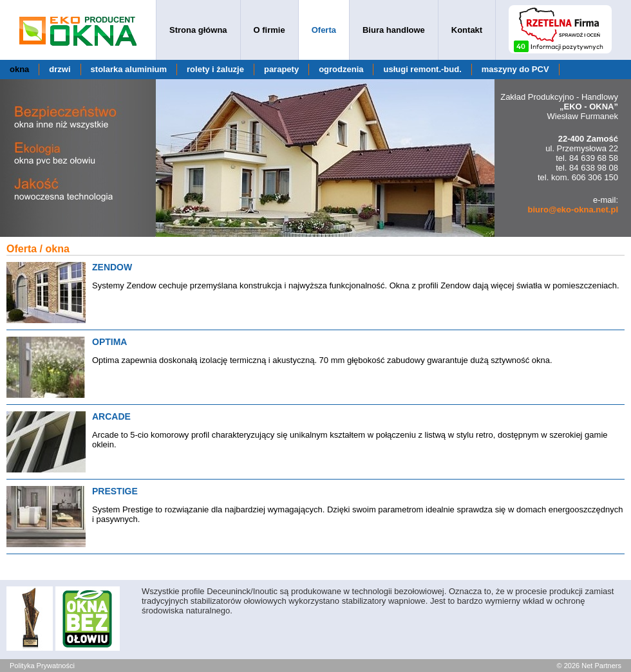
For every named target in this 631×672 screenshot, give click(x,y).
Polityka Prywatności (42, 666)
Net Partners (601, 666)
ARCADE (111, 416)
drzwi (60, 69)
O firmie (269, 30)
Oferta (324, 30)
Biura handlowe (394, 30)
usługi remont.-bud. (422, 69)
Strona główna (198, 30)
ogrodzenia (341, 69)
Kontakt (467, 30)
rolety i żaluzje (215, 69)
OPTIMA (109, 342)
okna (19, 69)
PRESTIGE (115, 491)
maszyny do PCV (515, 69)
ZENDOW (112, 267)
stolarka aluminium (129, 69)
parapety (281, 69)
